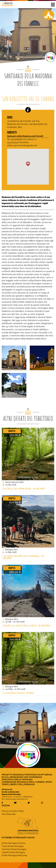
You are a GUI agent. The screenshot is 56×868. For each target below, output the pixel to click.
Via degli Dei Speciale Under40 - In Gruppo (23, 557)
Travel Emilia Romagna (13, 846)
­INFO (12, 431)
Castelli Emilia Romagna (13, 852)
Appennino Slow (28, 477)
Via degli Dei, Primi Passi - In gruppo (24, 489)
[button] (53, 5)
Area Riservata (9, 814)
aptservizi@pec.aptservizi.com (17, 799)
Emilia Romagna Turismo (14, 843)
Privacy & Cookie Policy (13, 811)
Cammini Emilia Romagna (14, 849)
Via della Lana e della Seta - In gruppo (27, 626)
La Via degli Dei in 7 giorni (18, 693)
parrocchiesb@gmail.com (25, 145)
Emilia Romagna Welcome (14, 855)
